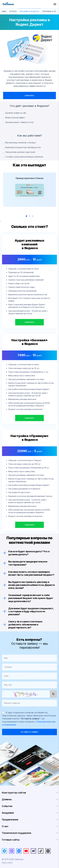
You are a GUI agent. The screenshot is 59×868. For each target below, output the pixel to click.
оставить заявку (30, 732)
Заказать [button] (29, 322)
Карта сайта (7, 863)
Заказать (29, 95)
